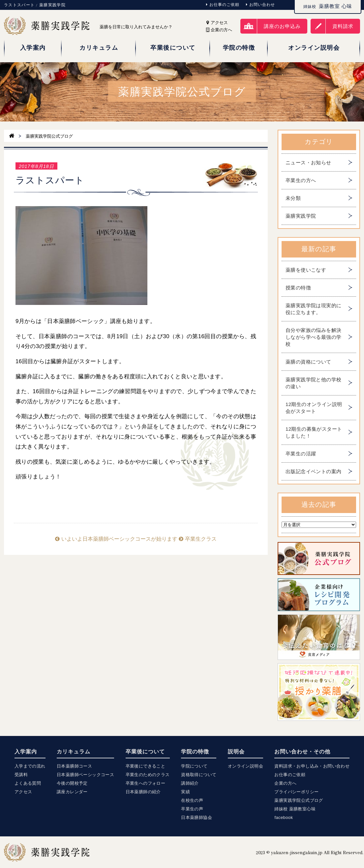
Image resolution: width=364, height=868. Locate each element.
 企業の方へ (219, 30)
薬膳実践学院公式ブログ (299, 800)
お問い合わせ (260, 5)
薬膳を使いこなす (306, 270)
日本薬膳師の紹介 (143, 792)
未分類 (293, 198)
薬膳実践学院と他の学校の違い (313, 383)
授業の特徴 (298, 288)
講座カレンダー (72, 792)
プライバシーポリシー (296, 792)
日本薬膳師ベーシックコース (85, 775)
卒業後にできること (146, 766)
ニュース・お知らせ (308, 163)
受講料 (21, 775)
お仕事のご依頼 (223, 5)
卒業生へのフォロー (146, 783)
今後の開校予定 (72, 783)
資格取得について (199, 775)
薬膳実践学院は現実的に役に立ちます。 (313, 309)
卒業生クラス (197, 539)
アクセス (217, 23)
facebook (284, 817)
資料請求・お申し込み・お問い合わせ (312, 766)
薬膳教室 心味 (328, 6)
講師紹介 (190, 783)
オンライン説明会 (245, 766)
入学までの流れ (30, 766)
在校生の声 (192, 800)
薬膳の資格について (308, 362)
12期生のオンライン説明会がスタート (314, 408)
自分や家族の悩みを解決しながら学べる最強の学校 (313, 337)
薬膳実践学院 (301, 216)
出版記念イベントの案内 (313, 471)
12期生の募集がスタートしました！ (314, 432)
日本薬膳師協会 (197, 817)
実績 (185, 792)
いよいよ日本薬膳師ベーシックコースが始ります (116, 539)
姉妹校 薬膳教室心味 (295, 809)
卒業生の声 (192, 809)
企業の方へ (285, 783)
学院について (194, 766)
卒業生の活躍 (301, 454)
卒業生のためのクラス (148, 775)
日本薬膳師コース (74, 766)
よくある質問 (28, 783)
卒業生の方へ (301, 180)
